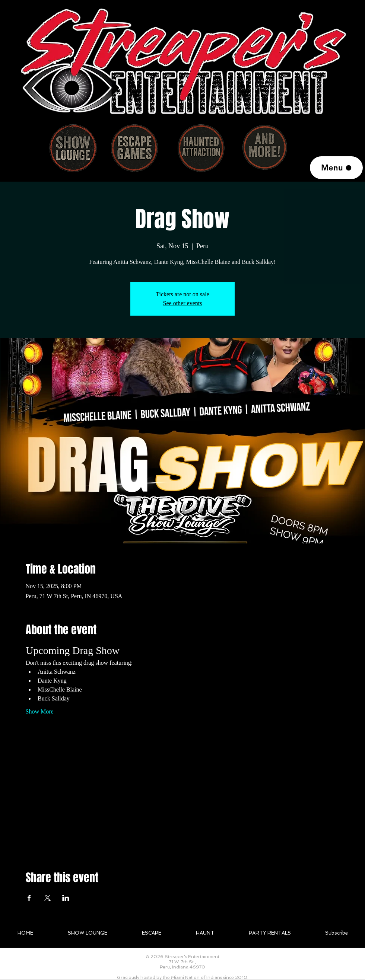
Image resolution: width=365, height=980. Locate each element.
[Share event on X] (47, 898)
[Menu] (336, 168)
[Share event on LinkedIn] (66, 898)
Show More (40, 711)
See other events (183, 303)
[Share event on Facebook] (29, 898)
